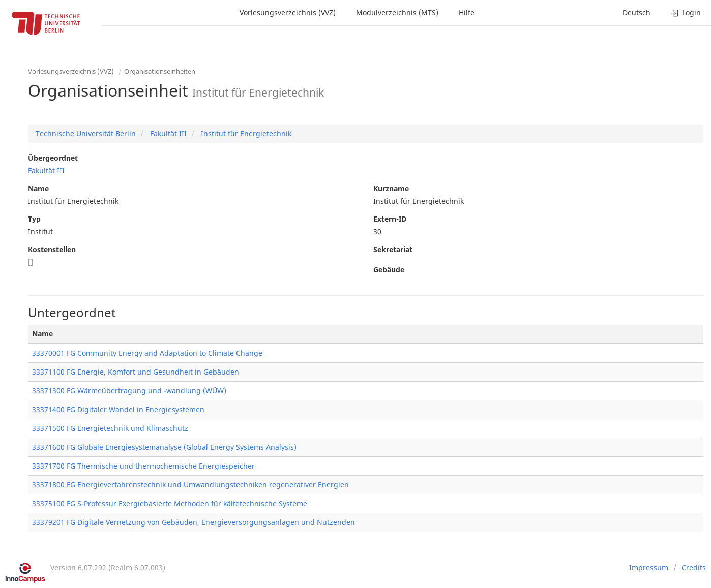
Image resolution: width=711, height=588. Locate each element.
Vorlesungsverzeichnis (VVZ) (288, 12)
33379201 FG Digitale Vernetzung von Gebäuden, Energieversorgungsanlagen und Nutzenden (194, 522)
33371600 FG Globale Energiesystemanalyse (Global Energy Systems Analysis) (164, 447)
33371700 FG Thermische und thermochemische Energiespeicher (143, 466)
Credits (694, 567)
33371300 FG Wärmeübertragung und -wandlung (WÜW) (129, 391)
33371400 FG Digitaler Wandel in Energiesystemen (118, 409)
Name (38, 188)
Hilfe (467, 12)
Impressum (649, 567)
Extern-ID (390, 219)
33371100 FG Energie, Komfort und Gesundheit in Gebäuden (136, 372)
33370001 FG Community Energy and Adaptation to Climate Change (147, 353)
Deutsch (636, 12)
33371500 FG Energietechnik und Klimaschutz (110, 428)
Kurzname (391, 188)
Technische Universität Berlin (86, 133)
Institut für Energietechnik (245, 133)
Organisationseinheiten (160, 71)
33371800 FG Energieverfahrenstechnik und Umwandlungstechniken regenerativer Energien (190, 485)
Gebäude (389, 270)
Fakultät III (167, 133)
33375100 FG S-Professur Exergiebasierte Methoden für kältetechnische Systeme (170, 503)
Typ (34, 219)
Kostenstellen (52, 249)
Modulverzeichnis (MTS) (397, 12)
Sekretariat (393, 249)
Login (686, 12)
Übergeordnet (53, 158)
